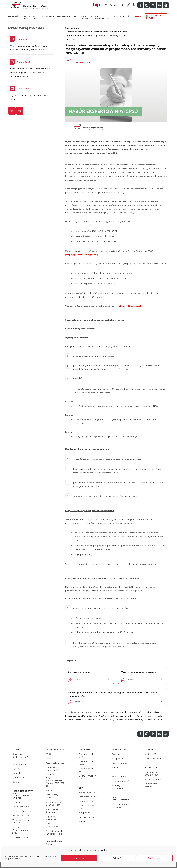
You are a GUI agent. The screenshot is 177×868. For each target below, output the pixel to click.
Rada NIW (17, 773)
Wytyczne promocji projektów (121, 806)
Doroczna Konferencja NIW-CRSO (21, 757)
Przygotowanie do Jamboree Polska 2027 (54, 834)
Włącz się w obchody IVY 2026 (22, 821)
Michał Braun (156, 712)
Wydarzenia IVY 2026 (22, 811)
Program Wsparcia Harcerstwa (80, 720)
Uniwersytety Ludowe (153, 720)
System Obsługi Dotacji (155, 17)
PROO (98, 720)
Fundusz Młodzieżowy (103, 712)
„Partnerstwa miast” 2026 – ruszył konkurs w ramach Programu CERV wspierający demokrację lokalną (30, 73)
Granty (118, 712)
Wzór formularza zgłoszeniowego (138, 672)
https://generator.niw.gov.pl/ (81, 255)
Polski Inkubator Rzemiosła (149, 716)
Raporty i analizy (119, 763)
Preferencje (154, 858)
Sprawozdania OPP (88, 797)
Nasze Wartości (20, 764)
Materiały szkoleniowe (118, 787)
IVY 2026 (36, 17)
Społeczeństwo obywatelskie (128, 720)
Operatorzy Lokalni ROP (88, 777)
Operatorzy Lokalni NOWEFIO (88, 763)
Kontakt (119, 16)
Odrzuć (117, 858)
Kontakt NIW (150, 754)
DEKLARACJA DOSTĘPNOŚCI (152, 774)
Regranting (64, 16)
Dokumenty (18, 777)
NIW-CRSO (87, 712)
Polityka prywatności (154, 779)
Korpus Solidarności (139, 712)
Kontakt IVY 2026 (20, 837)
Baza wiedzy (87, 17)
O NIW (27, 17)
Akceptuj (79, 858)
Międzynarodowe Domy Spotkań (81, 716)
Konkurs (125, 712)
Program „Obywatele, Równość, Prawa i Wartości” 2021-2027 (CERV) (55, 780)
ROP (111, 720)
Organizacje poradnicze (124, 716)
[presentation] (12, 111)
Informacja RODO (87, 817)
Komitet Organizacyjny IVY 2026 (21, 830)
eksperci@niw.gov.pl (130, 306)
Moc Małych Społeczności (52, 769)
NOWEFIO (50, 759)
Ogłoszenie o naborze (79, 672)
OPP (76, 16)
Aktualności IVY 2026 (22, 807)
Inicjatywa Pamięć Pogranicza (54, 842)
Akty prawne (85, 813)
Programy (48, 16)
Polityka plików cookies (152, 785)
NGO (100, 716)
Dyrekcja (17, 769)
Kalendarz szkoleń (120, 781)
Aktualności (14, 16)
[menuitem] (138, 16)
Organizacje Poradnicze (51, 818)
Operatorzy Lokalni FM (88, 770)
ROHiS (105, 720)
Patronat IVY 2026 (21, 816)
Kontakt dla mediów (154, 759)
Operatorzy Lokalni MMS (88, 755)
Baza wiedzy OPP (87, 801)
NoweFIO (108, 716)
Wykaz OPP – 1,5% (87, 792)
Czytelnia (116, 754)
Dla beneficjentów (102, 17)
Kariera (16, 782)
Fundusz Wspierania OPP (88, 807)
